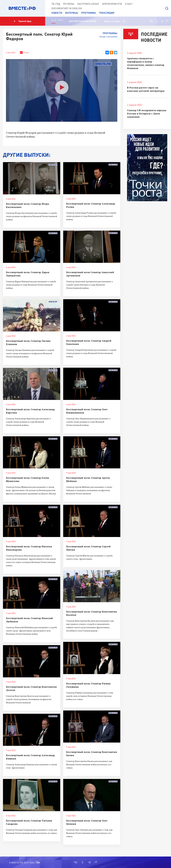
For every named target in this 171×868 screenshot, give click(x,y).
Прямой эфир (23, 21)
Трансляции (107, 13)
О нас (129, 4)
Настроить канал (88, 4)
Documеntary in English (67, 8)
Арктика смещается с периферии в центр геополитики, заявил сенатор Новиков (146, 63)
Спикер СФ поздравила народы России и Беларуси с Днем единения (147, 114)
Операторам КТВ (112, 4)
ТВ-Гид (56, 4)
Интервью (72, 13)
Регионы (69, 4)
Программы (88, 13)
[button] (167, 8)
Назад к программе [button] (108, 36)
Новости (57, 13)
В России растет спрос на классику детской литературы (146, 89)
